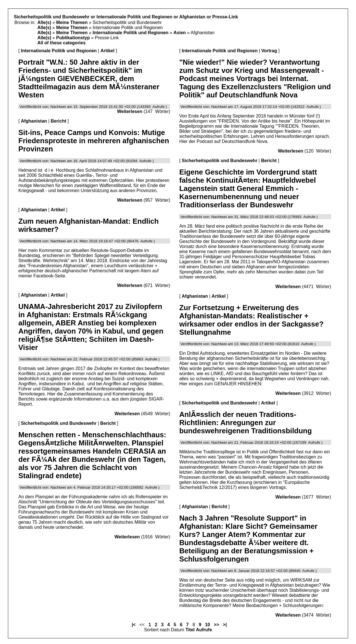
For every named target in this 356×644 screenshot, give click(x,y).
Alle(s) (44, 22)
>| (225, 625)
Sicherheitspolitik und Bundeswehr (59, 423)
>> (217, 625)
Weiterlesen (130, 111)
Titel (190, 630)
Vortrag (269, 51)
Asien (180, 33)
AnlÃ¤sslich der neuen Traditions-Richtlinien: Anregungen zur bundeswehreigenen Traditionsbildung (245, 423)
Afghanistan (34, 121)
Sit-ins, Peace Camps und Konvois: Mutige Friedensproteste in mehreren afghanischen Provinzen (94, 141)
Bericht (58, 121)
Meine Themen (72, 22)
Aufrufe (204, 630)
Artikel (107, 51)
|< (134, 625)
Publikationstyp (73, 38)
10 (208, 625)
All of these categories (61, 43)
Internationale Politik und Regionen (131, 33)
